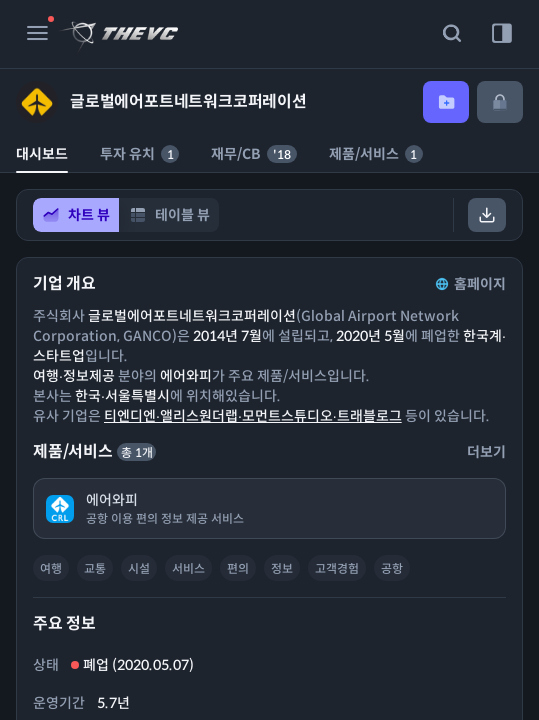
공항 (392, 568)
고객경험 (337, 568)
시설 (139, 568)
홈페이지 (469, 284)
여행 (51, 568)
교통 (95, 568)
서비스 (188, 568)
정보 (282, 568)
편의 (238, 568)
